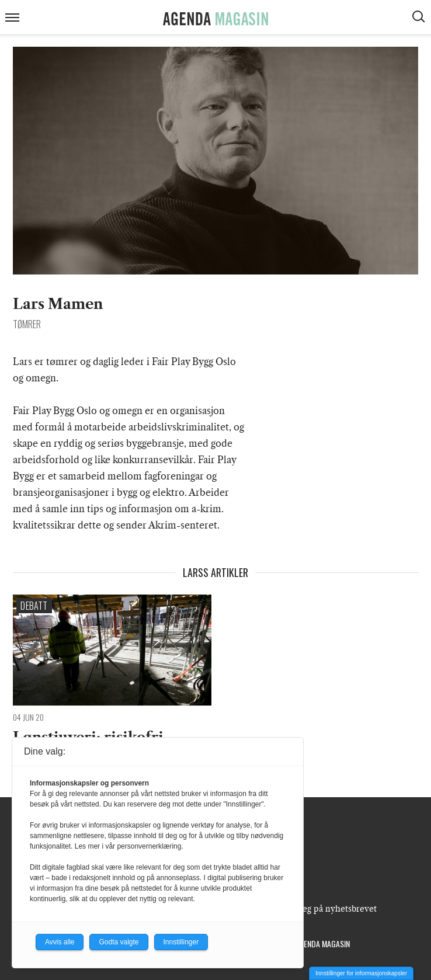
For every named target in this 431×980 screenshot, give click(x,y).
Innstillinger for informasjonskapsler (361, 973)
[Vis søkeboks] (420, 18)
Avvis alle (60, 942)
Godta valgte (119, 942)
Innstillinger (181, 942)
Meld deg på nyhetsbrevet (326, 909)
